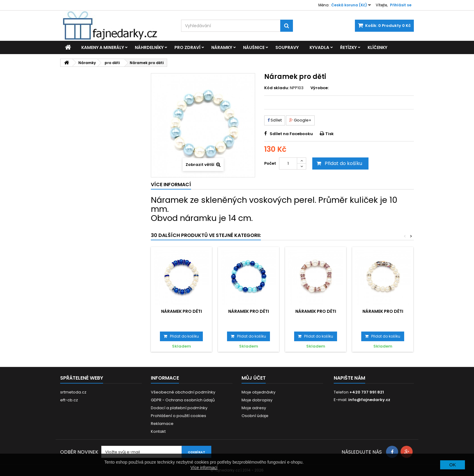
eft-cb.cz (69, 400)
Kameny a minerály (103, 47)
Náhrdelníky (149, 47)
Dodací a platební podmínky (179, 408)
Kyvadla (319, 47)
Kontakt (158, 431)
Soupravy (287, 47)
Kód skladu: (277, 88)
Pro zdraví (187, 47)
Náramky (222, 47)
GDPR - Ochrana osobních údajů (183, 400)
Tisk (330, 134)
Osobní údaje (255, 416)
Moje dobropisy (257, 400)
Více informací (204, 468)
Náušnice (254, 47)
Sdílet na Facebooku (291, 134)
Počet (270, 163)
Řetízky (348, 47)
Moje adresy (254, 408)
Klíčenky (377, 47)
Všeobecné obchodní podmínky (183, 392)
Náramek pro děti (182, 311)
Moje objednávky (258, 392)
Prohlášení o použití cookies (179, 416)
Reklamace (162, 424)
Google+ (300, 120)
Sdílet (275, 120)
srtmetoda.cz (73, 392)
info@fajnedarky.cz (369, 400)
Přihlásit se (401, 5)
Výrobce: (320, 88)
